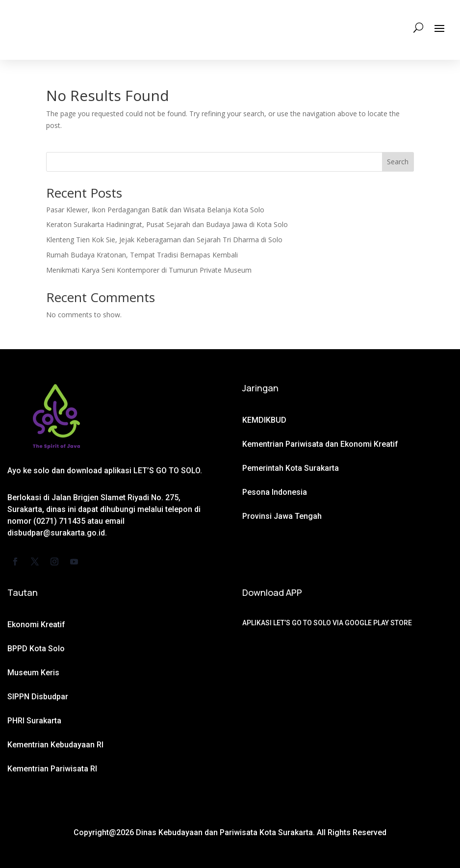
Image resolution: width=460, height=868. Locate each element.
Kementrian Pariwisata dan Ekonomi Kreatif (320, 444)
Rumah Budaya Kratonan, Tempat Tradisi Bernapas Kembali (142, 255)
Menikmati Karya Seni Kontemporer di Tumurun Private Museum (149, 270)
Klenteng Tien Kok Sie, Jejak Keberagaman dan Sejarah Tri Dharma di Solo (164, 240)
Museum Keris (33, 673)
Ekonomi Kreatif (36, 625)
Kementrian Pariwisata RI (52, 769)
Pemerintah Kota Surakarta (291, 468)
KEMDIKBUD (264, 420)
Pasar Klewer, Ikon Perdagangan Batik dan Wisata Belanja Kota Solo (155, 210)
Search (398, 162)
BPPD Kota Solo (36, 649)
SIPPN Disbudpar (38, 697)
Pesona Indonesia (275, 492)
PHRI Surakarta (34, 721)
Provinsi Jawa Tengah (282, 516)
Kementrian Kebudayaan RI (55, 745)
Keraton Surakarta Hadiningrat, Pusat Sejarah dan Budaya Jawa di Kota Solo (167, 224)
